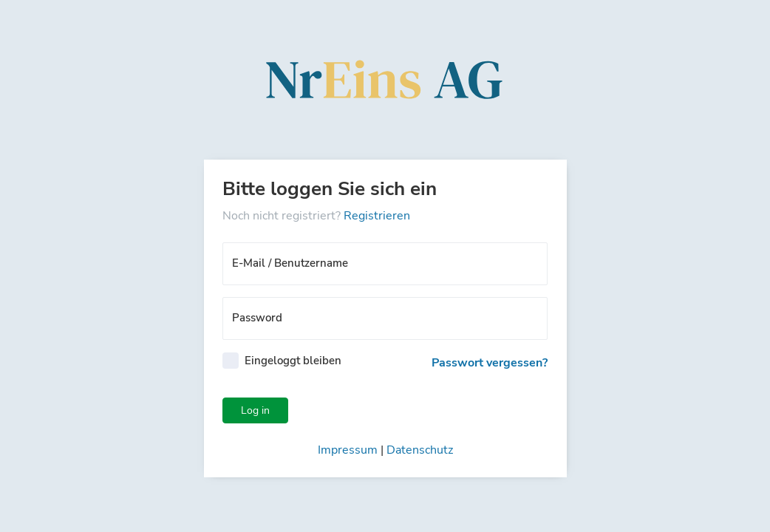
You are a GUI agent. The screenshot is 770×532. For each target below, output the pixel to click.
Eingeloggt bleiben (293, 361)
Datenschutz (420, 450)
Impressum (348, 450)
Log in (255, 410)
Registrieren (377, 216)
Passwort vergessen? (490, 363)
